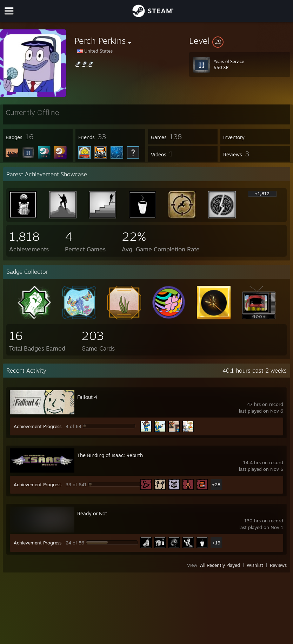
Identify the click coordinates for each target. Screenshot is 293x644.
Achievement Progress (38, 426)
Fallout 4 (87, 397)
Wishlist (255, 565)
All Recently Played (220, 565)
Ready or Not (92, 513)
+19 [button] (216, 543)
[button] (240, 41)
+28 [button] (216, 484)
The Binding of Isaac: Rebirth (110, 455)
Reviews (278, 565)
